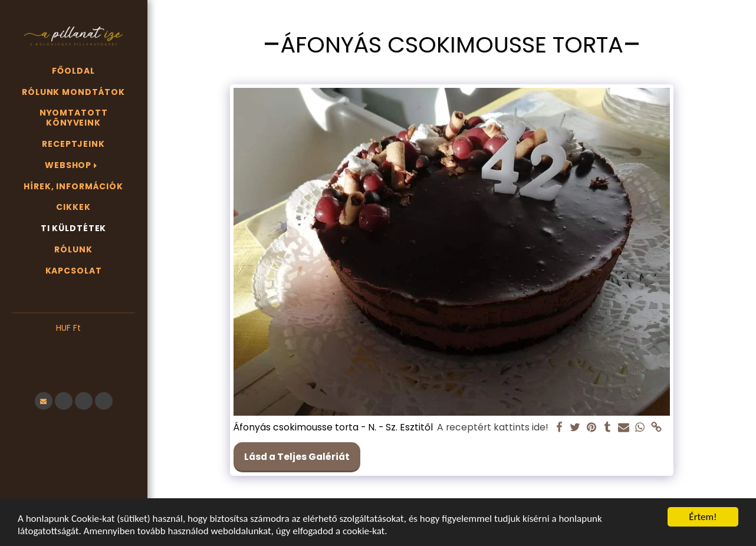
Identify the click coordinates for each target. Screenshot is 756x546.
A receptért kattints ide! (493, 427)
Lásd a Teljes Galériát (297, 457)
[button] (73, 346)
